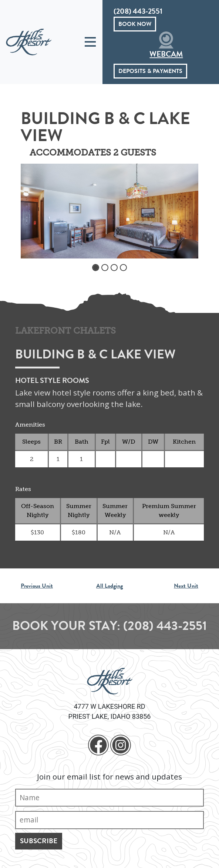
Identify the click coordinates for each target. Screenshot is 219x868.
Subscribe (39, 841)
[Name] (109, 798)
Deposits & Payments (150, 71)
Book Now (135, 24)
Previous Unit (37, 586)
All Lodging (109, 586)
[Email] (109, 820)
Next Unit (186, 586)
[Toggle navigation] (90, 42)
